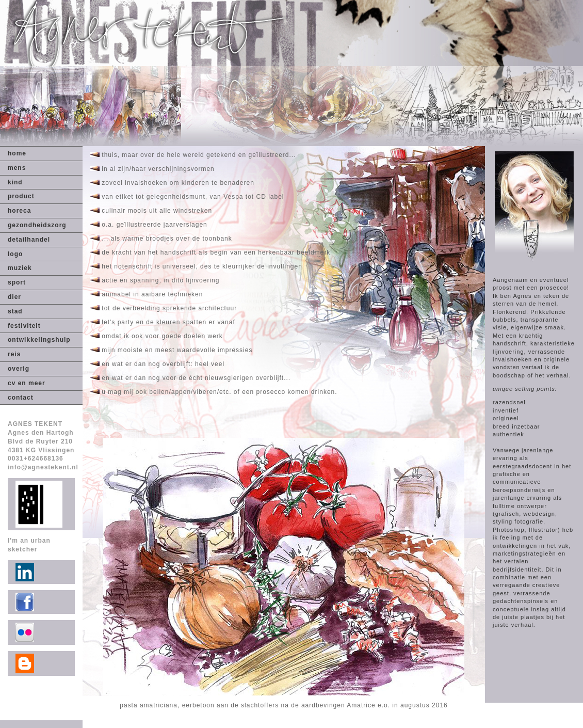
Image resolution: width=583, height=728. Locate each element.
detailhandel (29, 240)
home (17, 153)
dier (14, 297)
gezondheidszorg (37, 225)
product (21, 196)
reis (14, 354)
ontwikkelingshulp (39, 340)
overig (19, 369)
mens (17, 168)
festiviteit (24, 326)
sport (17, 282)
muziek (20, 268)
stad (15, 311)
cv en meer (27, 383)
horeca (19, 211)
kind (15, 182)
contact (21, 398)
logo (15, 254)
